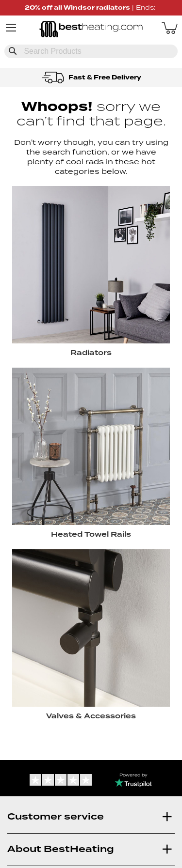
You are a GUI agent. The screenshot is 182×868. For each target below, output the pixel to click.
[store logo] (91, 30)
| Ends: (91, 8)
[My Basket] (170, 28)
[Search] (13, 51)
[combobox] (91, 51)
